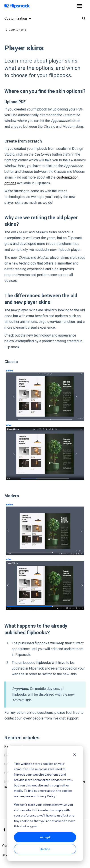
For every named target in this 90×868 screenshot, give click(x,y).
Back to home (17, 30)
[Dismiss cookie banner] (74, 755)
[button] (79, 6)
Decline (45, 849)
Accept (45, 837)
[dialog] (45, 803)
